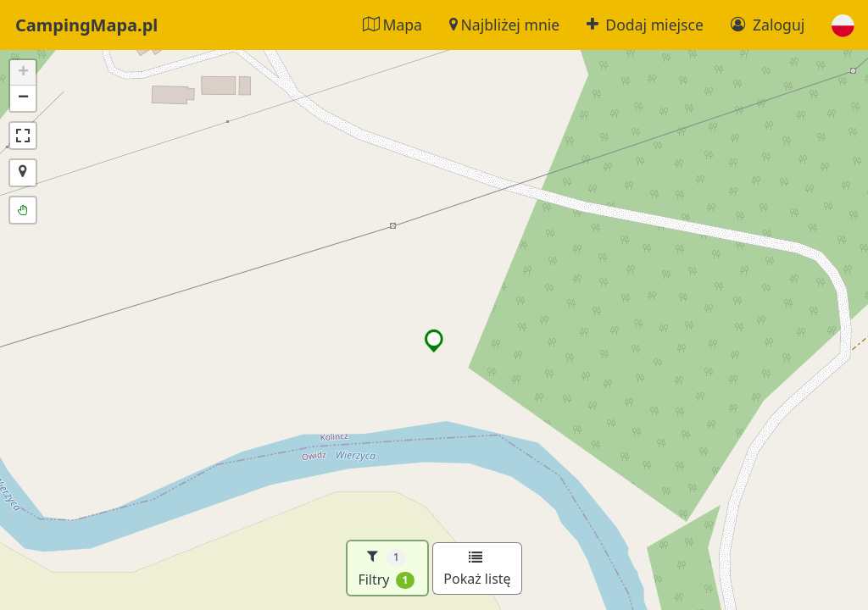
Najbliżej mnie (504, 25)
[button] (843, 25)
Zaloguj (768, 25)
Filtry (386, 568)
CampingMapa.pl (86, 25)
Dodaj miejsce (645, 25)
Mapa (392, 25)
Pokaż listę (477, 569)
